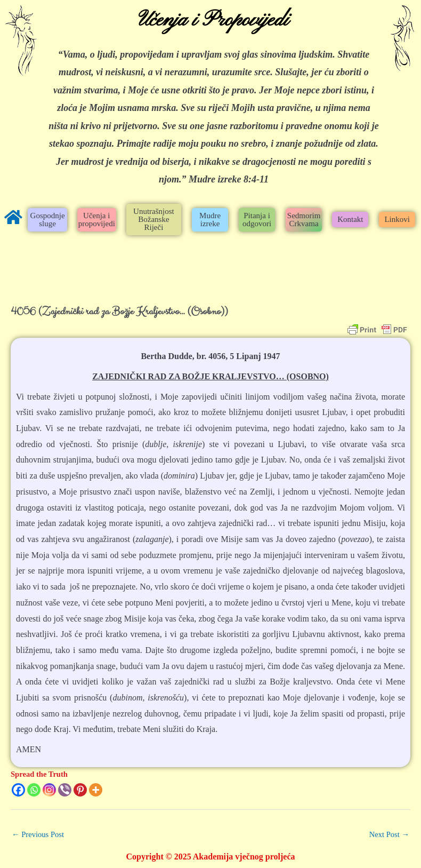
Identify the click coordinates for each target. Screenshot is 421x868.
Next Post (389, 834)
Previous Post (38, 834)
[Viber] (65, 790)
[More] (96, 790)
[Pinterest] (80, 790)
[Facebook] (18, 790)
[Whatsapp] (34, 790)
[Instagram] (49, 790)
